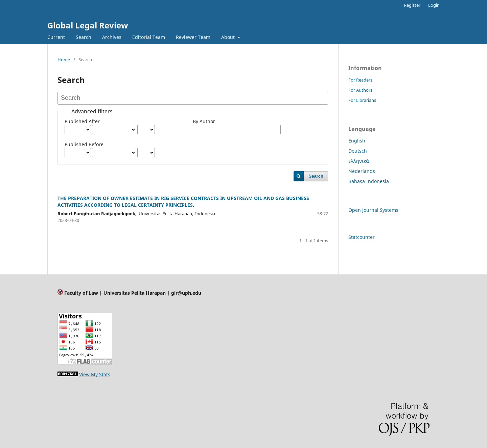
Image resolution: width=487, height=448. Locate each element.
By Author (204, 121)
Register (412, 5)
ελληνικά (359, 161)
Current (56, 37)
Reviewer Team (193, 37)
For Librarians (362, 100)
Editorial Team (149, 37)
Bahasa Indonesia (369, 181)
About (229, 37)
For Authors (360, 90)
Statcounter (362, 237)
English (357, 141)
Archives (112, 37)
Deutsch (358, 151)
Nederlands (362, 171)
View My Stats (95, 374)
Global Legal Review (88, 25)
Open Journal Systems (373, 210)
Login (434, 5)
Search (84, 37)
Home (64, 60)
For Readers (360, 80)
